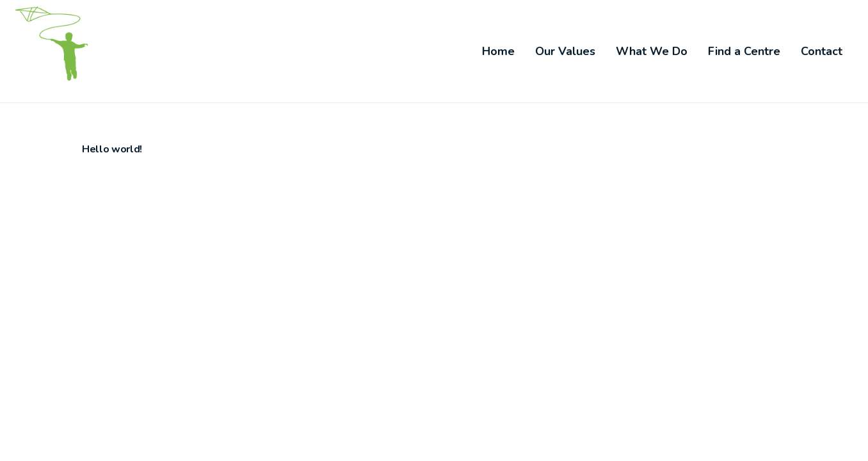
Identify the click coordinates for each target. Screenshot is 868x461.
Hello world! (112, 149)
